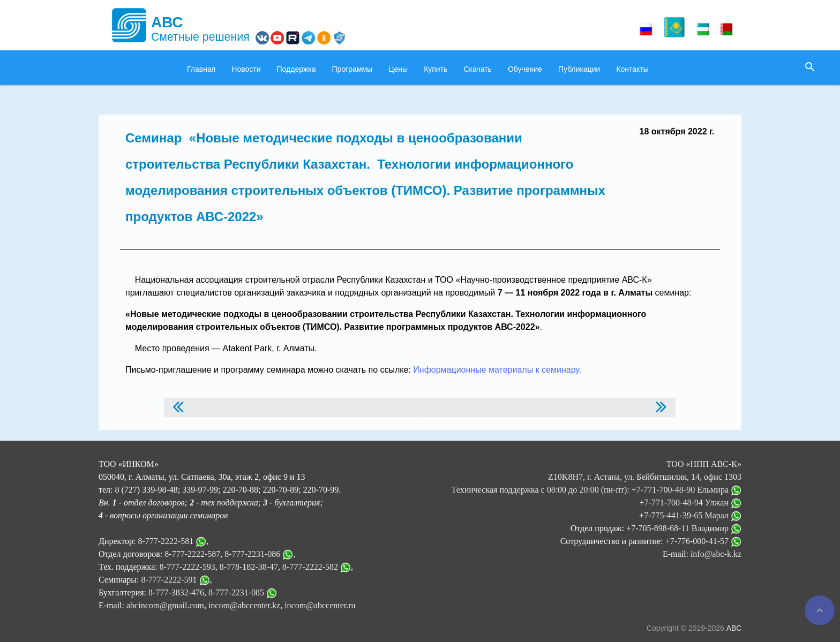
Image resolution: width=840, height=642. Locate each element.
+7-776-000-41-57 (703, 541)
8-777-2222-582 (310, 567)
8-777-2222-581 (166, 541)
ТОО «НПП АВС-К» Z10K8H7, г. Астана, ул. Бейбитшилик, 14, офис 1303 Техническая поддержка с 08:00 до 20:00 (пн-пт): (597, 477)
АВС (734, 628)
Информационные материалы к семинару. (496, 370)
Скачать (478, 69)
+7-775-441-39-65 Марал (690, 515)
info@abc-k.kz (716, 554)
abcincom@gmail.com (165, 605)
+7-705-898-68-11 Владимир (684, 528)
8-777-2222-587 (192, 554)
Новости (246, 69)
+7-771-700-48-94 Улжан (690, 503)
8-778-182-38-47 (249, 567)
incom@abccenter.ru (320, 605)
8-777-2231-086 (252, 554)
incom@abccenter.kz (244, 605)
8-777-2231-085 (236, 592)
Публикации (579, 69)
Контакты (632, 69)
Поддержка (297, 69)
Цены (398, 69)
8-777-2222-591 (169, 580)
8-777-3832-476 (176, 592)
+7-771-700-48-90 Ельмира (687, 490)
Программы (352, 69)
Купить (436, 69)
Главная (201, 69)
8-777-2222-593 (187, 567)
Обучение (525, 69)
